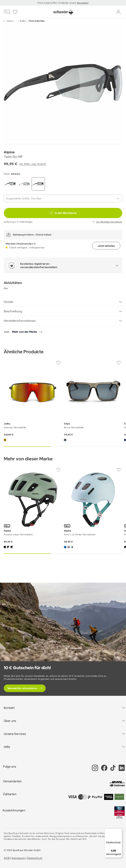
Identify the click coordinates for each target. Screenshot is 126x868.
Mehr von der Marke (25, 332)
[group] (63, 83)
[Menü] (120, 831)
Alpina (9, 152)
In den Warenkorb (63, 213)
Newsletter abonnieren (22, 688)
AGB (7, 858)
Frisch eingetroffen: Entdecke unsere (57, 3)
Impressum (18, 858)
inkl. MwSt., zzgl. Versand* (33, 164)
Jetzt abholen (106, 246)
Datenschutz (35, 858)
